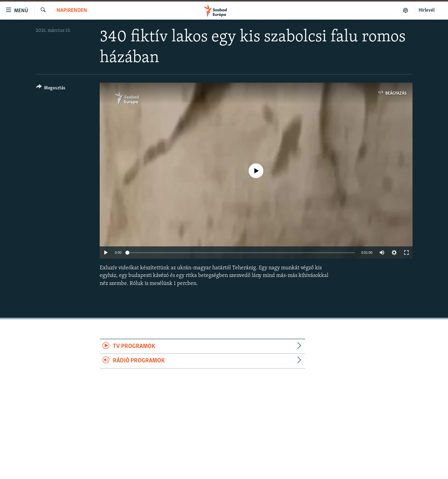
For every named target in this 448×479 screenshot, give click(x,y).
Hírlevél (427, 10)
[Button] (51, 89)
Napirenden (72, 11)
